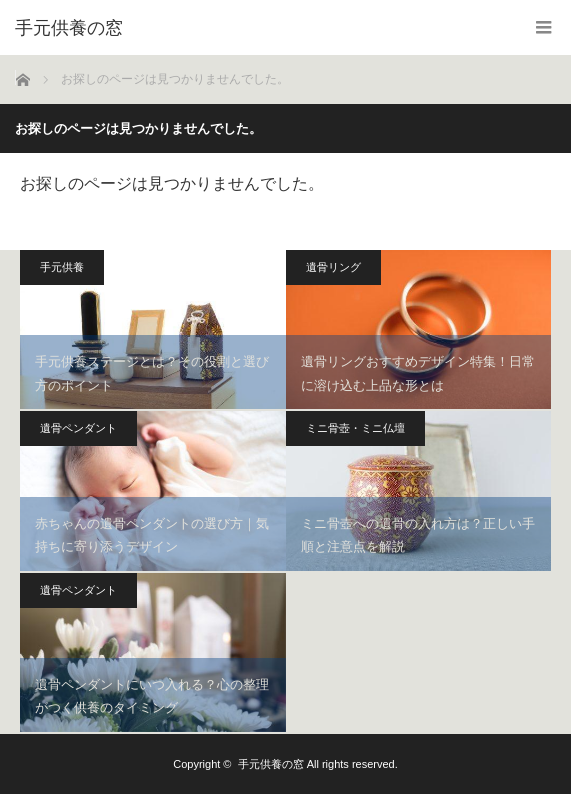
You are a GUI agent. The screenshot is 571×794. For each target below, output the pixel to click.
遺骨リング (333, 267)
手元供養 (62, 267)
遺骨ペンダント (78, 428)
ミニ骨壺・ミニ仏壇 (355, 428)
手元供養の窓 (271, 764)
